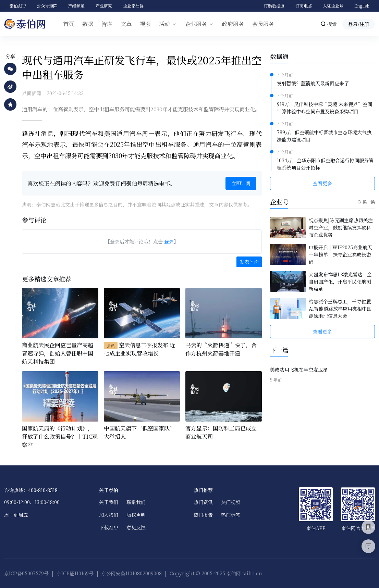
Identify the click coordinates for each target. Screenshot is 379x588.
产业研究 (104, 6)
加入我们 (109, 515)
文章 (126, 24)
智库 (107, 24)
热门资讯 (203, 502)
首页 (69, 24)
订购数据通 (274, 6)
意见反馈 (136, 527)
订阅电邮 (304, 6)
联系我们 (136, 502)
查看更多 (322, 183)
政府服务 (233, 24)
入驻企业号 (333, 6)
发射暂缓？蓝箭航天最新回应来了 (313, 83)
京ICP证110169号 (75, 573)
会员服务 (263, 24)
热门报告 (203, 515)
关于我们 (109, 502)
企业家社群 (133, 6)
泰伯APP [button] (18, 6)
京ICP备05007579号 (26, 573)
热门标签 (231, 515)
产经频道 (76, 6)
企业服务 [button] (196, 24)
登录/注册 (359, 24)
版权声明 (136, 515)
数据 (88, 24)
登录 (169, 241)
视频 (145, 24)
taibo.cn (252, 573)
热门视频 (231, 502)
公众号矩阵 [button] (47, 6)
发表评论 (249, 262)
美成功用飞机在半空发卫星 (299, 370)
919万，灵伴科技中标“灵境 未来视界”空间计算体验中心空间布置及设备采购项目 (325, 108)
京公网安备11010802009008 (132, 573)
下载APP (109, 527)
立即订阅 (241, 183)
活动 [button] (164, 24)
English (362, 6)
